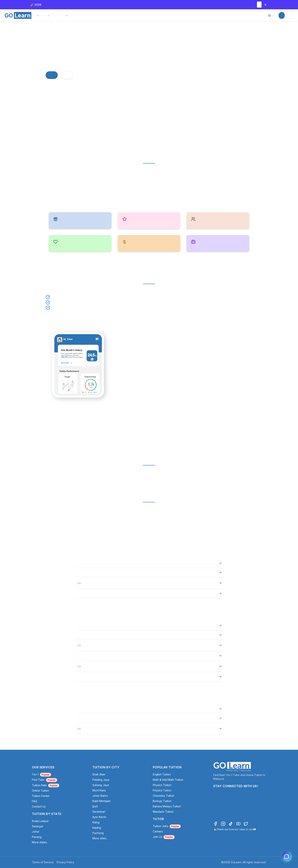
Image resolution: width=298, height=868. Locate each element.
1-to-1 (41, 774)
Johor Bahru (100, 796)
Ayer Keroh (99, 817)
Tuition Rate (46, 785)
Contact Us (39, 806)
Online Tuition (40, 791)
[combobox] (271, 15)
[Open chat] (287, 857)
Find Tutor (44, 780)
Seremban (99, 812)
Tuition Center (41, 796)
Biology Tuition (162, 801)
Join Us (164, 837)
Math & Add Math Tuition (168, 780)
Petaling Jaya (101, 780)
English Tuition (162, 774)
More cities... (100, 838)
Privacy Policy (65, 862)
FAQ (34, 801)
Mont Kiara (99, 790)
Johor (36, 832)
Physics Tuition (162, 785)
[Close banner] (265, 5)
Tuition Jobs (167, 826)
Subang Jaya (101, 785)
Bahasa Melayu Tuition (167, 806)
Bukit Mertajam (101, 801)
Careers (158, 831)
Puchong (98, 833)
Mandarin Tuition (163, 812)
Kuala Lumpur (40, 821)
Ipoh (95, 806)
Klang (96, 822)
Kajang (97, 828)
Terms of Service (43, 862)
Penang (37, 837)
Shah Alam (99, 774)
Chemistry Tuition (164, 796)
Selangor (38, 826)
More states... (40, 842)
